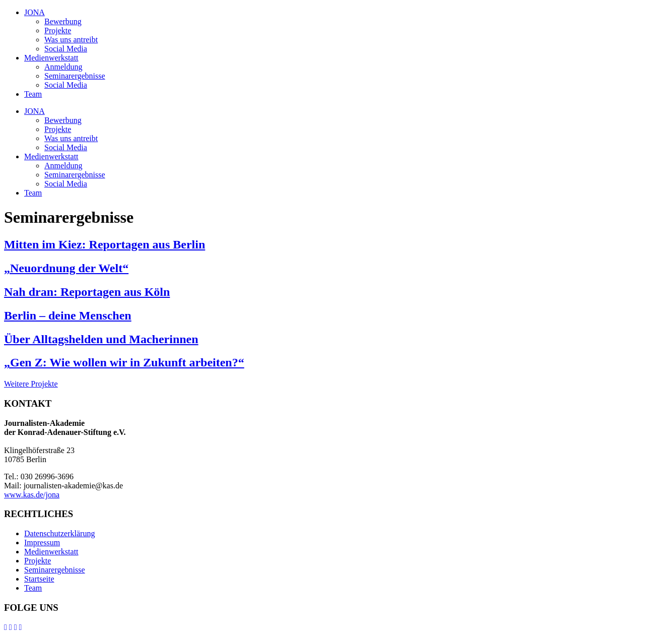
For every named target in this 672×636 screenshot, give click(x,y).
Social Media (66, 49)
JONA (35, 12)
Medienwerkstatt (51, 58)
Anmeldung (63, 67)
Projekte (58, 30)
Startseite (39, 579)
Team (33, 94)
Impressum (42, 543)
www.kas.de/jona (32, 495)
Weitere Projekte (31, 384)
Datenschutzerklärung (59, 533)
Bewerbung (63, 21)
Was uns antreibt (71, 40)
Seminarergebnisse (75, 76)
